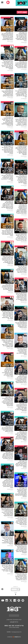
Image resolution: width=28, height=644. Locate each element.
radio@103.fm (14, 622)
